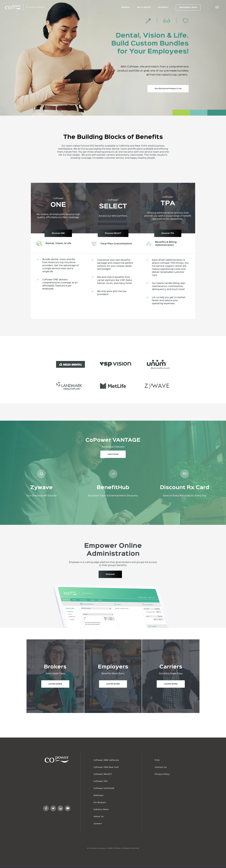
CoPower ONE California (106, 760)
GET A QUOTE (144, 7)
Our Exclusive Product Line (168, 89)
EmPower (99, 795)
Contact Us (161, 767)
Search (126, 7)
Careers (98, 824)
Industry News (101, 809)
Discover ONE (58, 233)
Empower (110, 574)
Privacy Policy (162, 774)
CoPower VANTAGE (104, 788)
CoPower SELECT (103, 774)
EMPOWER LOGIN (188, 7)
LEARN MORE (55, 684)
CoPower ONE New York (106, 767)
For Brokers (100, 803)
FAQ (157, 760)
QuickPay (163, 7)
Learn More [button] (113, 454)
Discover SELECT (113, 233)
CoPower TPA (101, 781)
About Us (99, 817)
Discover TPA (168, 233)
